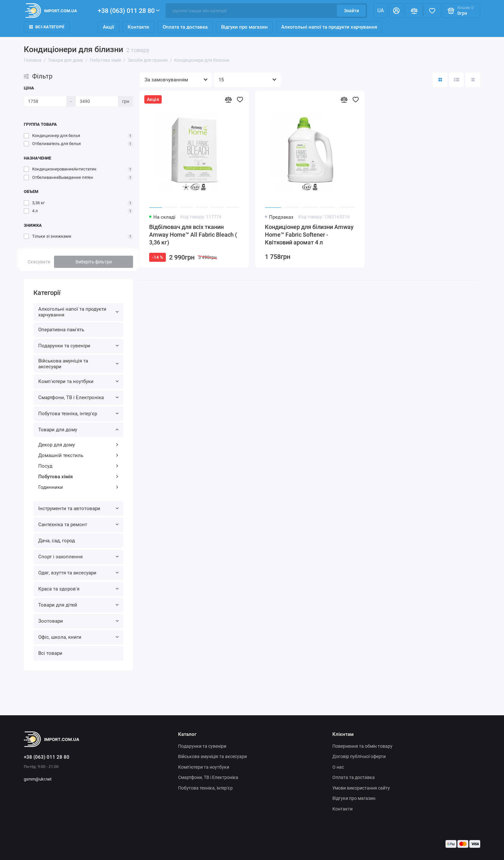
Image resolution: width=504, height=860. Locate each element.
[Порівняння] (414, 11)
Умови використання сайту (361, 788)
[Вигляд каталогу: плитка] (440, 80)
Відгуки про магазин (244, 27)
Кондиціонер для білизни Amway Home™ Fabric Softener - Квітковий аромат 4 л (309, 235)
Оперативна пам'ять (61, 330)
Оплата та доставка (185, 27)
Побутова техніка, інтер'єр (78, 414)
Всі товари (50, 653)
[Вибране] (432, 11)
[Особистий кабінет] (396, 11)
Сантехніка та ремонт (78, 525)
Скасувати (39, 262)
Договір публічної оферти (359, 756)
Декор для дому (78, 445)
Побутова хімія (78, 477)
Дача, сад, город (57, 541)
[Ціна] (45, 101)
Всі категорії (47, 27)
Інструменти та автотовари (78, 508)
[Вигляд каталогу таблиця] (473, 80)
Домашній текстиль (78, 455)
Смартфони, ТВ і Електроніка (78, 398)
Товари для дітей (78, 605)
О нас (338, 767)
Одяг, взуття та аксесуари (78, 573)
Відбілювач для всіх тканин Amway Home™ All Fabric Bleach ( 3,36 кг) (193, 235)
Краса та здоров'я (78, 589)
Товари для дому (78, 430)
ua (381, 10)
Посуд (78, 466)
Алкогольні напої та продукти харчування (329, 27)
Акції (108, 27)
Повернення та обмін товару (362, 746)
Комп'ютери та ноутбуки (78, 381)
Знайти (351, 11)
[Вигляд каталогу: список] (456, 80)
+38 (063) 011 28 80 (129, 11)
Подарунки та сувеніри (78, 346)
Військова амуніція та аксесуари (78, 364)
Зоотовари (78, 621)
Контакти (138, 27)
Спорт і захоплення (78, 557)
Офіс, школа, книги (78, 637)
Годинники (78, 487)
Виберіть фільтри (94, 262)
